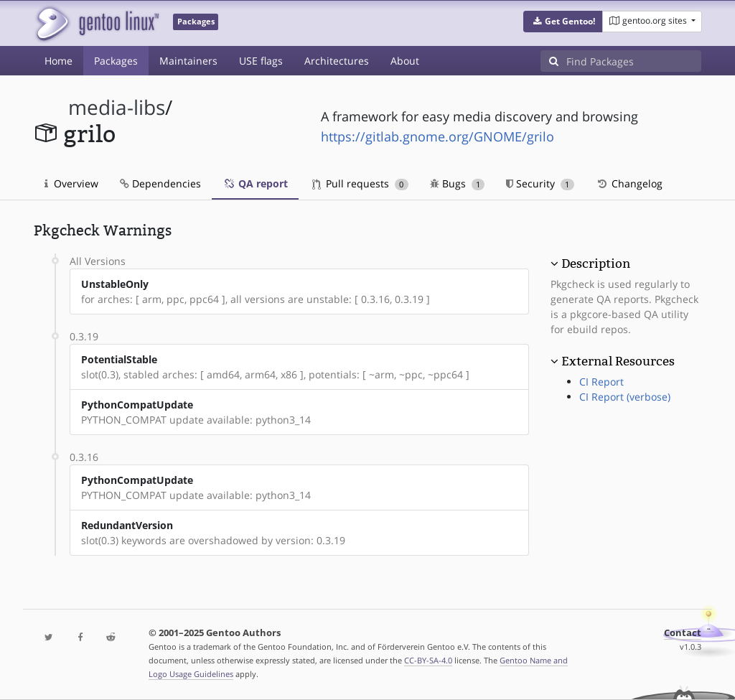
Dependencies (160, 183)
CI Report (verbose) (625, 397)
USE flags (261, 61)
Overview (71, 183)
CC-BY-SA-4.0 (428, 660)
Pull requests (360, 183)
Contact (683, 633)
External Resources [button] (618, 361)
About (405, 61)
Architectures (337, 61)
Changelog (629, 183)
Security (540, 183)
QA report (255, 183)
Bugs (458, 183)
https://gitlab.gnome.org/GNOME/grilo (437, 136)
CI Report (601, 382)
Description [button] (596, 263)
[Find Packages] (634, 61)
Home (58, 61)
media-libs (117, 107)
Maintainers (188, 61)
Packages (116, 61)
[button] (563, 22)
